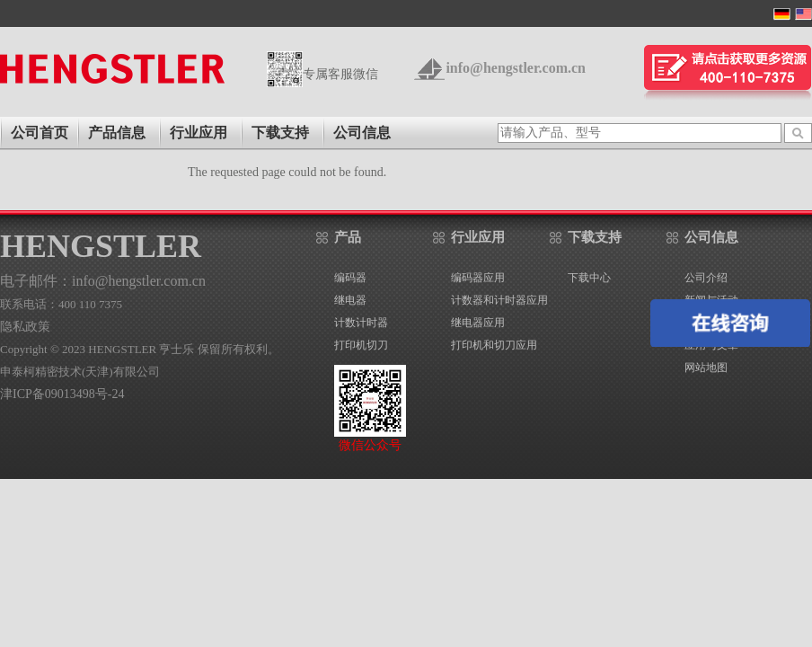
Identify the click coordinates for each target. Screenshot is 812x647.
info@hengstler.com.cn (516, 68)
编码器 (350, 278)
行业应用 (199, 133)
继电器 (350, 300)
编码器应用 (478, 278)
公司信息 (362, 133)
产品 (348, 237)
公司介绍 (706, 278)
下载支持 (280, 133)
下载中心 (589, 278)
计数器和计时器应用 (499, 300)
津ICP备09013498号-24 (62, 394)
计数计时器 (361, 323)
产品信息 (117, 133)
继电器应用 (478, 323)
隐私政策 (25, 327)
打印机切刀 (361, 345)
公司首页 (40, 133)
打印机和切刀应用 (494, 345)
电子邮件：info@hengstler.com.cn (103, 281)
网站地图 (706, 368)
